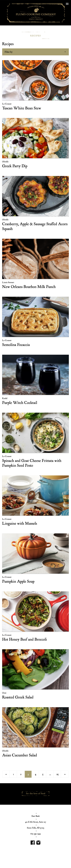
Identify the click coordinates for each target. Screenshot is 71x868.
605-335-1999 (36, 834)
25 (57, 774)
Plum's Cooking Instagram (38, 843)
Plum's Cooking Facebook (33, 843)
